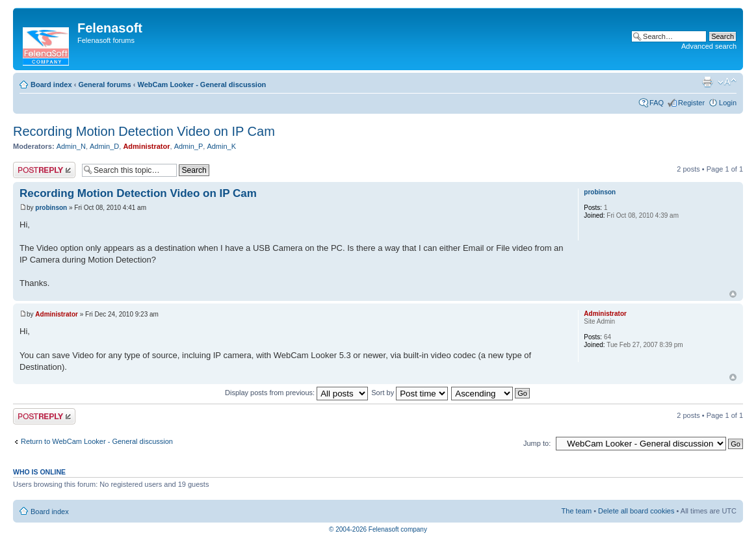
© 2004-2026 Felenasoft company (378, 529)
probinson (51, 208)
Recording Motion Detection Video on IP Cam (144, 131)
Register (691, 103)
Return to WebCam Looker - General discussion (97, 441)
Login (728, 103)
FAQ (657, 103)
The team (577, 511)
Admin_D (104, 146)
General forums (104, 84)
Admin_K (221, 146)
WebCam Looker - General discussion (202, 84)
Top (733, 294)
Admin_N (71, 146)
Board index (51, 84)
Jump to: (537, 443)
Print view (707, 82)
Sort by (410, 393)
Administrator (146, 146)
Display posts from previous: (296, 393)
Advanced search (709, 46)
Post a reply (44, 170)
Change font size (727, 82)
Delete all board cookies (636, 511)
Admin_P (189, 146)
